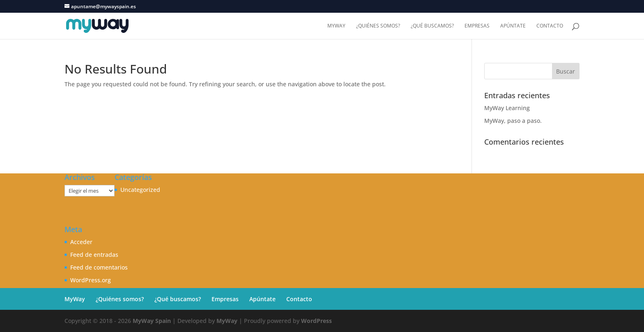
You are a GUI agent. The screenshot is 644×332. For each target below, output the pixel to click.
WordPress (316, 321)
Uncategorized (140, 190)
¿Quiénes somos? (378, 26)
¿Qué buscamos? (432, 26)
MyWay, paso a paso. (513, 121)
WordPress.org (91, 280)
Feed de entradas (94, 255)
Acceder (81, 242)
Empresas (477, 26)
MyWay (336, 26)
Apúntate (513, 26)
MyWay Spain (152, 321)
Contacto (550, 26)
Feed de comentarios (99, 267)
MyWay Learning (507, 108)
